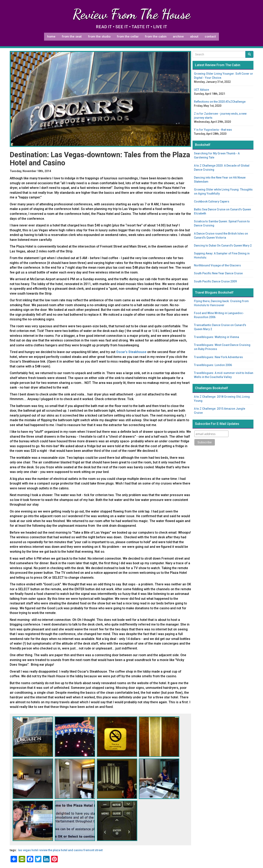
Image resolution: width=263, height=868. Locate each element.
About (194, 37)
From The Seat (72, 37)
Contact (210, 37)
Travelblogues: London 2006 (213, 365)
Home (51, 37)
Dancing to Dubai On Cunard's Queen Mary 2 (223, 246)
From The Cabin (156, 37)
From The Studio (99, 37)
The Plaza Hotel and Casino (65, 850)
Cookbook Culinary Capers (212, 201)
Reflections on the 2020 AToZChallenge (220, 102)
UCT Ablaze (201, 90)
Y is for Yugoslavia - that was (213, 130)
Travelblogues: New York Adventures (218, 357)
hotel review (40, 850)
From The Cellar (128, 37)
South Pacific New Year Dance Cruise (218, 273)
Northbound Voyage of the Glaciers (217, 265)
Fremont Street (93, 850)
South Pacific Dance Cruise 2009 (215, 281)
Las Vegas (24, 850)
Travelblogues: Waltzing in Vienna (216, 337)
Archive (178, 37)
